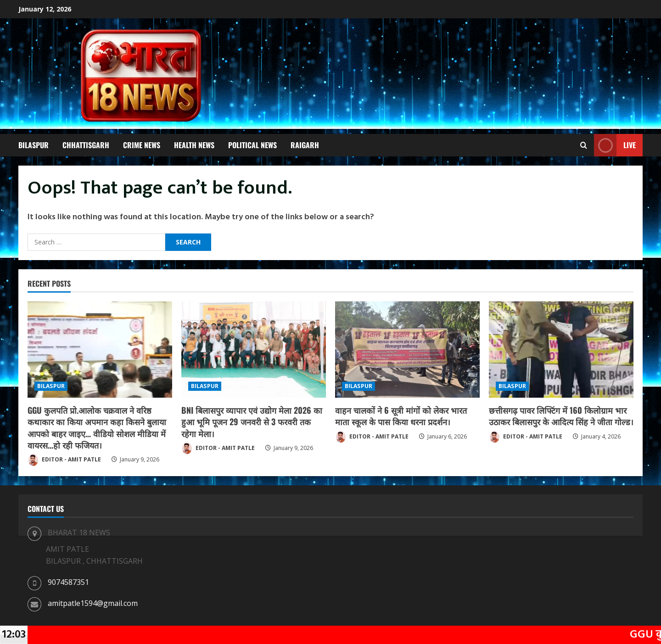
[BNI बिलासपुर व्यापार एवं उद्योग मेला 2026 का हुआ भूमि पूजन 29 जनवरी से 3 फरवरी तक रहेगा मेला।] (254, 350)
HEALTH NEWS (194, 145)
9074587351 (68, 582)
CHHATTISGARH (86, 145)
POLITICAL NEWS (252, 145)
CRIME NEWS (142, 145)
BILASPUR (34, 145)
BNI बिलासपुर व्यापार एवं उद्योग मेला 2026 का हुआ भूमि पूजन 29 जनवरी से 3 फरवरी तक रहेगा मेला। (252, 422)
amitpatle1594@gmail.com (93, 603)
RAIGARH (305, 145)
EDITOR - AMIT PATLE (64, 460)
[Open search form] (584, 145)
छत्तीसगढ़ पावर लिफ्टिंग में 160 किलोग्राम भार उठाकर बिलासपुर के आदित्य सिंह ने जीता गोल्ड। (561, 416)
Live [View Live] (615, 145)
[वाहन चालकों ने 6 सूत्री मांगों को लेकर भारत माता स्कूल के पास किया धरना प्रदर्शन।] (407, 350)
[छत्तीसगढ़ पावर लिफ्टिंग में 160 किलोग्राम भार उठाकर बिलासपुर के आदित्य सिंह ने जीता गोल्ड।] (561, 350)
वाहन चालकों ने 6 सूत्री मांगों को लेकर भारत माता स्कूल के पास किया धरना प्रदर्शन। (401, 416)
